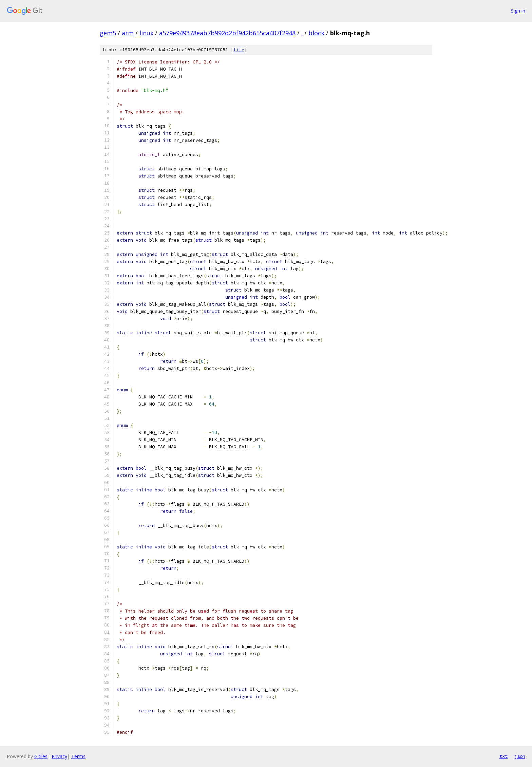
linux (146, 33)
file (239, 50)
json (520, 756)
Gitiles (41, 756)
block (316, 33)
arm (128, 33)
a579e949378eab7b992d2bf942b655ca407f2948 (227, 33)
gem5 (108, 33)
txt (503, 756)
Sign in (518, 11)
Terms (78, 756)
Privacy (59, 756)
